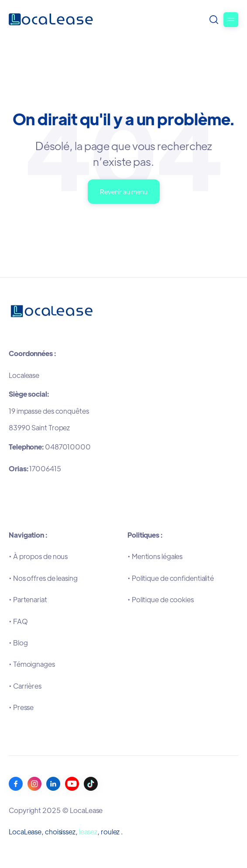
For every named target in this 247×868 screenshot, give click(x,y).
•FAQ (18, 621)
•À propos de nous (38, 556)
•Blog (18, 643)
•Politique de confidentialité (171, 578)
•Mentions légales (155, 556)
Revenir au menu (124, 191)
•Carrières (25, 686)
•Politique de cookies (161, 599)
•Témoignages (32, 664)
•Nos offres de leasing (43, 578)
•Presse (21, 707)
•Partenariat (28, 599)
